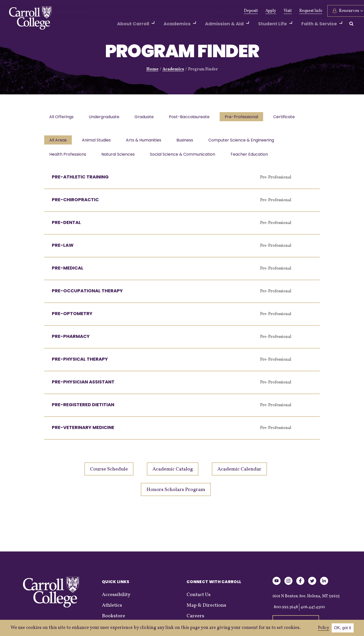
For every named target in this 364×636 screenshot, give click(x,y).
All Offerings (62, 117)
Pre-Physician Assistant (83, 385)
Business (188, 142)
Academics (173, 69)
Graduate (147, 117)
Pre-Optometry (72, 316)
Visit (275, 11)
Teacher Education (253, 157)
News (170, 11)
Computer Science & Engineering (246, 142)
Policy (324, 628)
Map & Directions (206, 608)
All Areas (59, 142)
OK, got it (343, 628)
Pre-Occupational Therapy (87, 294)
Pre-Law (63, 248)
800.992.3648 (286, 610)
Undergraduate (106, 117)
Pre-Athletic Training (80, 180)
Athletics (150, 11)
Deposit (238, 11)
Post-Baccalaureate (193, 117)
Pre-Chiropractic (75, 203)
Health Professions (68, 157)
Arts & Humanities (146, 142)
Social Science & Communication (185, 157)
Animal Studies (98, 142)
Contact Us (199, 598)
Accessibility (116, 598)
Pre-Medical (68, 271)
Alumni (127, 11)
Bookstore (113, 619)
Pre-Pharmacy (71, 339)
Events (188, 11)
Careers (195, 619)
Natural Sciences (120, 157)
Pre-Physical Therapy (80, 362)
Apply (258, 11)
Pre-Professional (246, 117)
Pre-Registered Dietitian (83, 408)
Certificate (290, 117)
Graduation (213, 11)
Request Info (298, 11)
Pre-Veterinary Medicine (83, 430)
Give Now (104, 11)
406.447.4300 (313, 610)
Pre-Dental (66, 225)
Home (152, 69)
